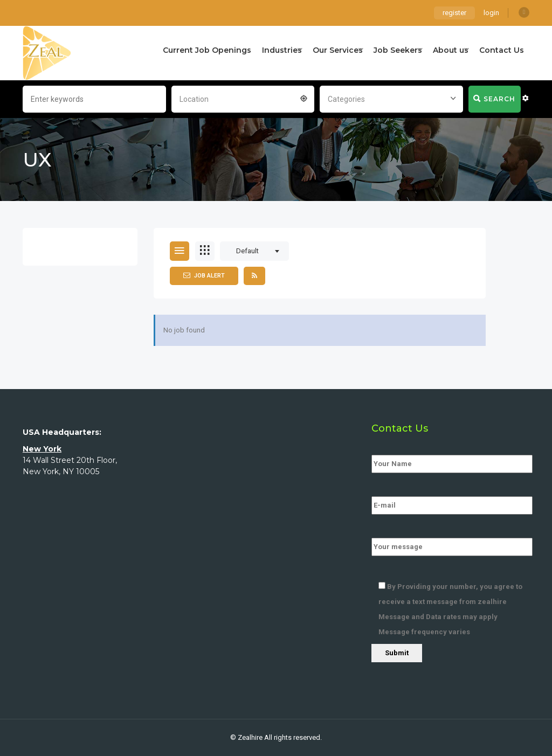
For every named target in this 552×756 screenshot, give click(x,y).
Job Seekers (398, 50)
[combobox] (243, 98)
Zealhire (250, 737)
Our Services (338, 50)
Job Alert (204, 275)
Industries (282, 50)
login (491, 13)
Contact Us (502, 50)
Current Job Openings (207, 50)
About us (451, 50)
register (454, 13)
